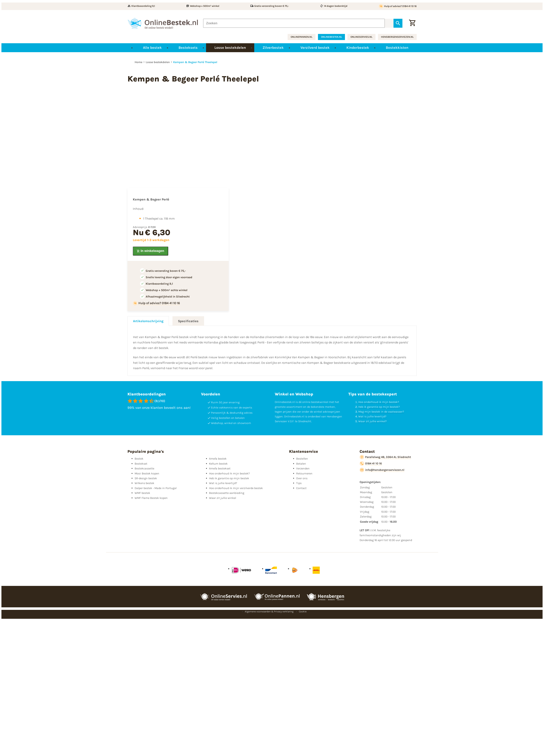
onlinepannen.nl (302, 37)
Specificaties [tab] (188, 321)
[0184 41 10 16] (371, 463)
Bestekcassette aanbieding (227, 493)
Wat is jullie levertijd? (372, 416)
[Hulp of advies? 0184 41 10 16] (398, 6)
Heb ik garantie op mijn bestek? (379, 407)
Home (138, 62)
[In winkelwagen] (151, 251)
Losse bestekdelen (158, 62)
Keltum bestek (218, 464)
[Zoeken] (294, 23)
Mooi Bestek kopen (147, 473)
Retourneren (304, 473)
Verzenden (303, 468)
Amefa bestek (218, 459)
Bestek (139, 459)
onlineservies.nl (361, 37)
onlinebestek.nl (332, 37)
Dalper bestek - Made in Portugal (156, 488)
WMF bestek (142, 493)
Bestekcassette (144, 468)
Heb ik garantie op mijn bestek (229, 478)
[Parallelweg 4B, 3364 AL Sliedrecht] (385, 457)
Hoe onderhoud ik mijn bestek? (379, 402)
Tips (299, 483)
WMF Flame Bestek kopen (151, 498)
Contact (301, 488)
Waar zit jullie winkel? (373, 421)
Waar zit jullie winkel (223, 498)
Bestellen (302, 459)
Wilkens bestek (144, 483)
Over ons (302, 478)
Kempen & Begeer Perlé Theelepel (195, 62)
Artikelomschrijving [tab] (148, 321)
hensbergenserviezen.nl (397, 37)
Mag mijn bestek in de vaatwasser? (381, 412)
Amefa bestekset (220, 468)
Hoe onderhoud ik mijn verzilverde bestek (236, 488)
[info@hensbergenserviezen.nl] (382, 470)
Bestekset (141, 464)
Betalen (301, 464)
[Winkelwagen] (412, 23)
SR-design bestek (146, 478)
